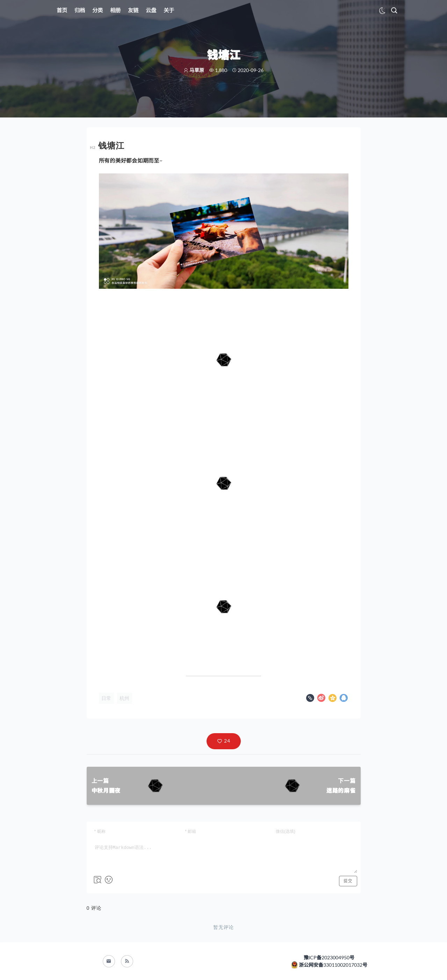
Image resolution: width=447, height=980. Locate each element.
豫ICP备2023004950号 (329, 957)
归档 (80, 10)
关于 (169, 10)
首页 (62, 10)
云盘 (151, 10)
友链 (133, 10)
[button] (224, 741)
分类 (98, 10)
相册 (115, 10)
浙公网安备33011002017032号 (333, 965)
